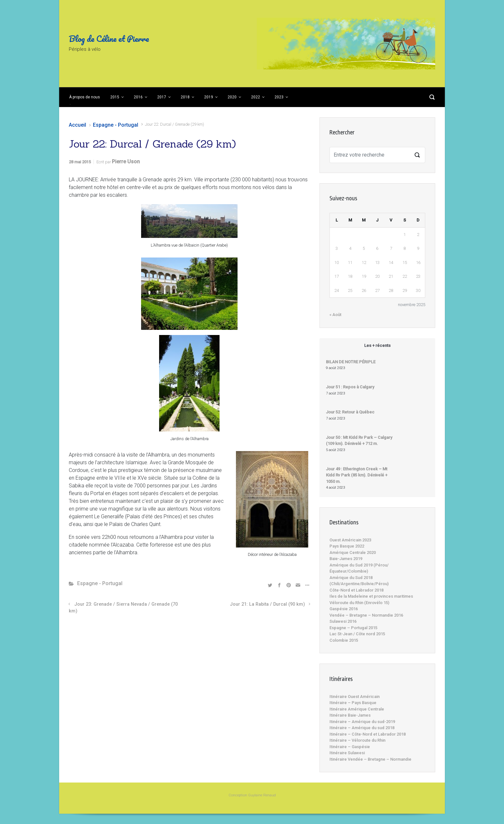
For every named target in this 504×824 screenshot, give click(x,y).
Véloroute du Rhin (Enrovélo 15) (359, 603)
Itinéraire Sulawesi (347, 753)
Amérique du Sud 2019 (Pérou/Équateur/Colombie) (359, 568)
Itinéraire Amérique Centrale (357, 709)
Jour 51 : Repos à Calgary (350, 387)
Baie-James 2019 (346, 559)
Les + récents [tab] (377, 345)
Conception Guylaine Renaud (252, 795)
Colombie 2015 (344, 640)
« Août (335, 315)
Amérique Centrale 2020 (353, 552)
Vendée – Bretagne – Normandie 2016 (366, 615)
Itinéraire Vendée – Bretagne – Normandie (370, 759)
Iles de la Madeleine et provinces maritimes (371, 596)
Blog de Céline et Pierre (109, 39)
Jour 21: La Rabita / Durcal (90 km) (267, 604)
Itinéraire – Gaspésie (350, 747)
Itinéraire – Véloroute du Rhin (357, 740)
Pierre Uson (126, 162)
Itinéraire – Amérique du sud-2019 (362, 722)
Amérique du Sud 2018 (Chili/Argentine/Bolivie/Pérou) (359, 581)
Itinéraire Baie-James (350, 715)
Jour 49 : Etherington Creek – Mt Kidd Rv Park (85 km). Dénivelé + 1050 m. (357, 475)
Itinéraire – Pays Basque (353, 703)
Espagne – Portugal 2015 (353, 628)
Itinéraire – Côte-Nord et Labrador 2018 (368, 734)
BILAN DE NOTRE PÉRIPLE (351, 362)
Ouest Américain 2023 (350, 540)
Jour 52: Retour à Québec (350, 412)
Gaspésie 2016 (344, 609)
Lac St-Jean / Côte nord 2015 (357, 634)
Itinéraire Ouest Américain (355, 697)
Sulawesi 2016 (343, 621)
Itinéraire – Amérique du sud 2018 (362, 728)
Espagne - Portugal (116, 125)
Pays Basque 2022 (347, 546)
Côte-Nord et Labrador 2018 (356, 590)
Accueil (77, 125)
